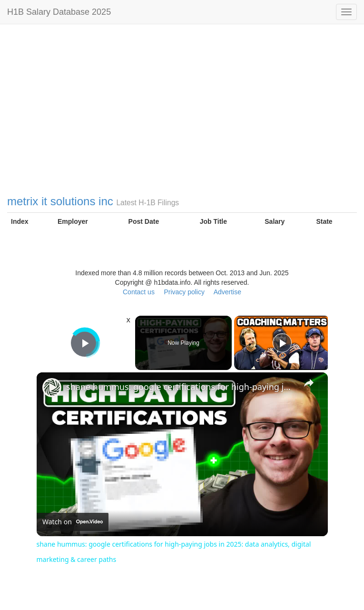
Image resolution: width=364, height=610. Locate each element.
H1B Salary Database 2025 (59, 12)
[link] (52, 388)
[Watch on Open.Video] (73, 522)
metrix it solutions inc (60, 201)
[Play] (282, 343)
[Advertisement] (182, 119)
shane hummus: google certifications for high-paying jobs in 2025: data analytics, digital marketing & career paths (181, 387)
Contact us (139, 292)
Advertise (227, 292)
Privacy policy (184, 292)
